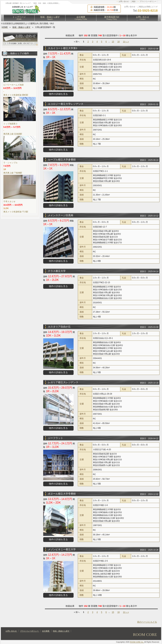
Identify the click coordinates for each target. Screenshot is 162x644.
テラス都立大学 (57, 271)
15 (113, 42)
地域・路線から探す (50, 18)
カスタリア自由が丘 (59, 327)
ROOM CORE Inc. (137, 642)
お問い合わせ (143, 18)
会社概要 (81, 18)
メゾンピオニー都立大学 (62, 549)
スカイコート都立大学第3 (63, 48)
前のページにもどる (147, 622)
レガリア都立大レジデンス (63, 382)
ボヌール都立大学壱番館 (62, 494)
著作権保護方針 (112, 18)
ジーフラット (56, 438)
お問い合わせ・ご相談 (127, 1)
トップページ (19, 18)
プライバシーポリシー (148, 1)
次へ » (126, 42)
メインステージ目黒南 (61, 215)
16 (119, 42)
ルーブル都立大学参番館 (62, 160)
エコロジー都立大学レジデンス (66, 104)
